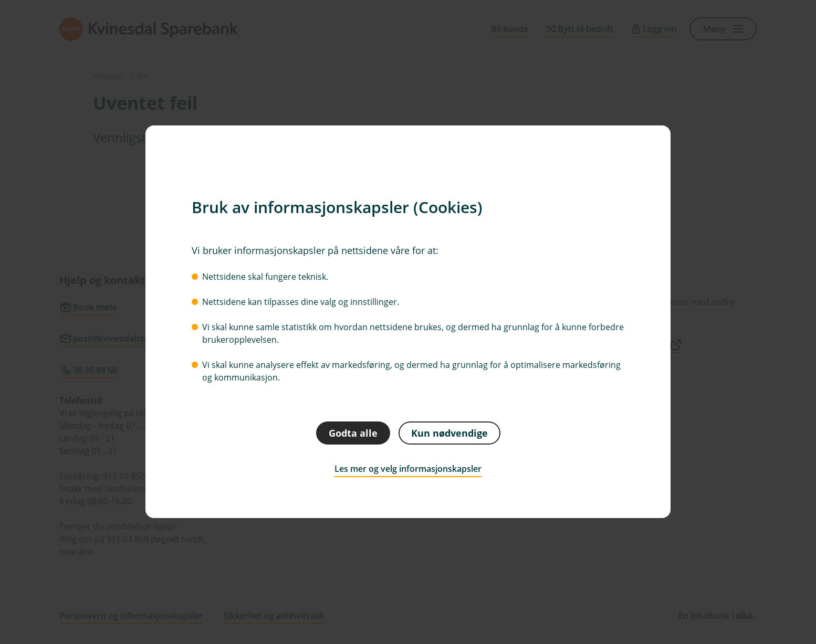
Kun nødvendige (449, 433)
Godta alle (353, 433)
